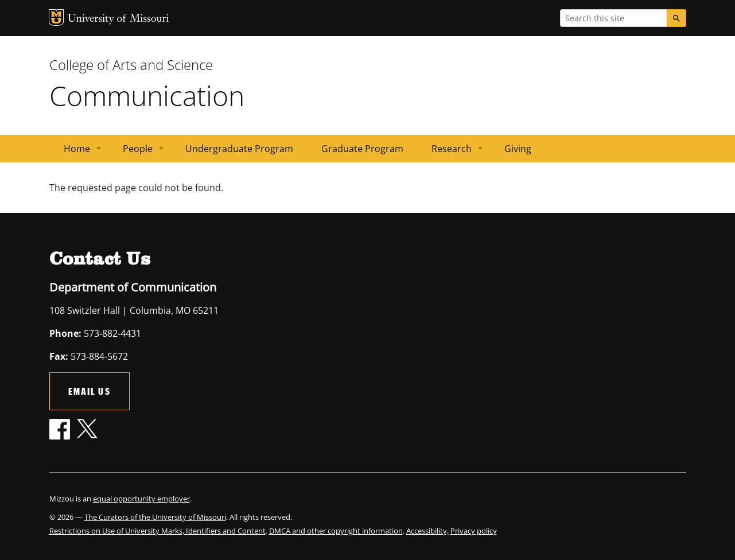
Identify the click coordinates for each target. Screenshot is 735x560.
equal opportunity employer (141, 499)
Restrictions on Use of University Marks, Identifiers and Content (157, 531)
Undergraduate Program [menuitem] (239, 149)
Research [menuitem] (450, 152)
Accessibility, (427, 531)
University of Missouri (118, 19)
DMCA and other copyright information (336, 531)
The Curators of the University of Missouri (155, 517)
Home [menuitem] (75, 152)
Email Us (90, 391)
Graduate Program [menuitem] (362, 149)
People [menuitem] (136, 152)
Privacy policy (474, 531)
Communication (147, 96)
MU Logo (56, 17)
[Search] (676, 18)
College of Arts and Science (131, 65)
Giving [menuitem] (518, 149)
